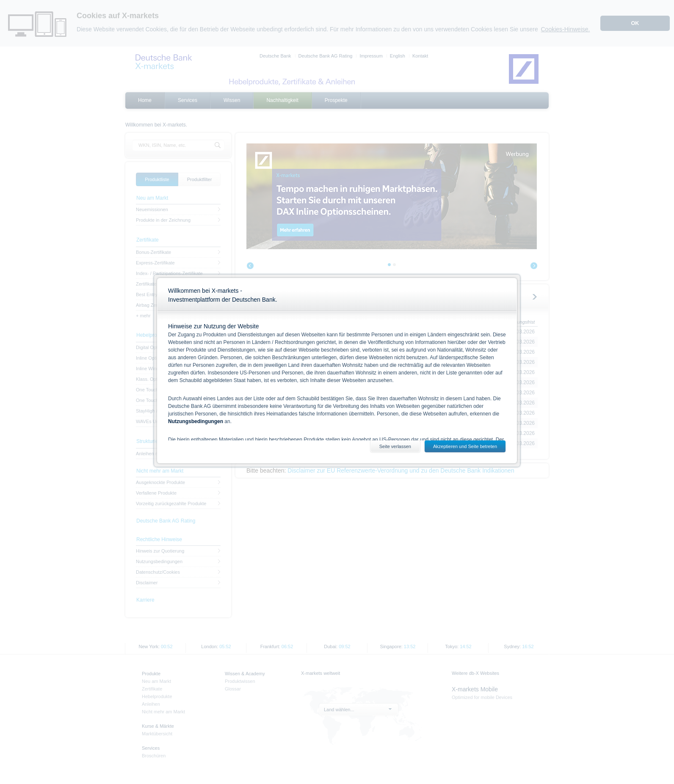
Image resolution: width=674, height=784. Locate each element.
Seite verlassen (395, 446)
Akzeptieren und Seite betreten (465, 446)
